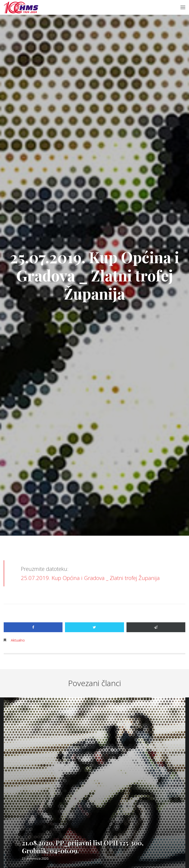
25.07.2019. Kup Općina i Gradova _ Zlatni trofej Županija (90, 578)
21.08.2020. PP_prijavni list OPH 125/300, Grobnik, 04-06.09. (83, 847)
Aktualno (18, 640)
